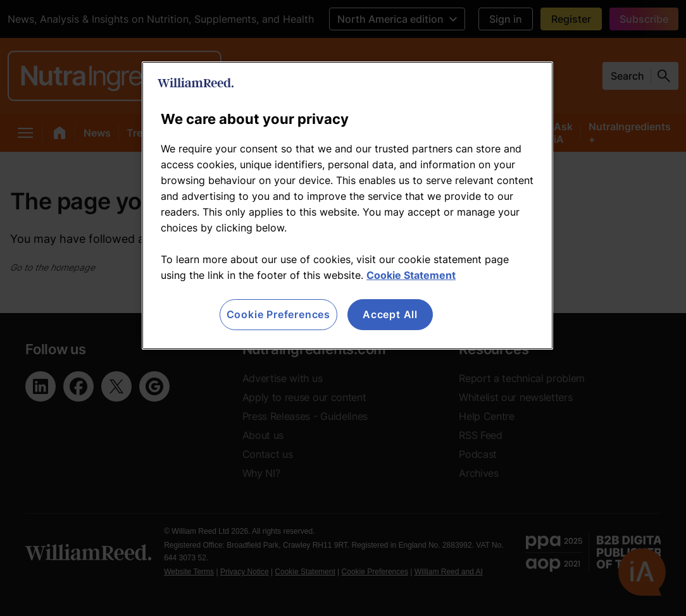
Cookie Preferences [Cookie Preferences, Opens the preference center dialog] (278, 314)
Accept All (390, 314)
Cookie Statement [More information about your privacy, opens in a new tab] (411, 275)
